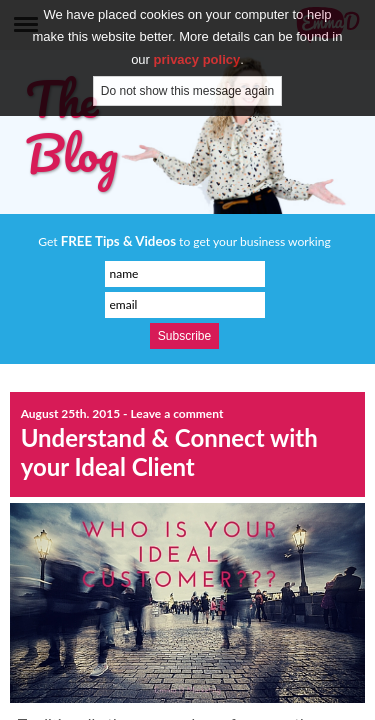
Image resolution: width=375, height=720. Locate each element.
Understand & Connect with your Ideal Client (169, 452)
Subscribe (184, 336)
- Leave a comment (173, 413)
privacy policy (197, 44)
